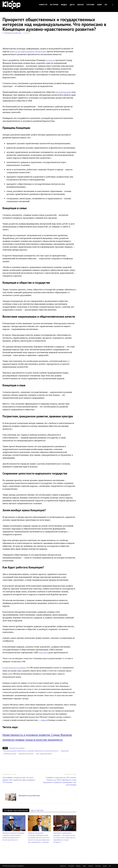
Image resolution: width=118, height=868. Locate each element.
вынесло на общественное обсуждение (28, 51)
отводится (43, 652)
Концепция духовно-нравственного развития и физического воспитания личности (31, 751)
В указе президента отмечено (14, 668)
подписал (50, 60)
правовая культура (10, 754)
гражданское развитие (17, 748)
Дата (72, 5)
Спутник (90, 5)
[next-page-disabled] (8, 847)
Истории (54, 5)
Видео (64, 5)
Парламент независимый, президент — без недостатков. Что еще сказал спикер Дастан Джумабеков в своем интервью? (64, 838)
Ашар (100, 5)
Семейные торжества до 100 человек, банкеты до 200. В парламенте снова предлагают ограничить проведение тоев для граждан (60, 781)
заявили (44, 720)
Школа (80, 5)
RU (106, 5)
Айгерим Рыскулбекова (13, 33)
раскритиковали (64, 92)
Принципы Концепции (26, 754)
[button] (113, 5)
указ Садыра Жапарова (44, 754)
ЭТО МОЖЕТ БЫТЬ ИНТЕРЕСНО (16, 811)
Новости (43, 5)
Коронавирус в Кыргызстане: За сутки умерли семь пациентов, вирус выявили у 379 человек (19, 780)
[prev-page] (4, 847)
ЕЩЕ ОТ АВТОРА (37, 811)
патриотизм (65, 751)
